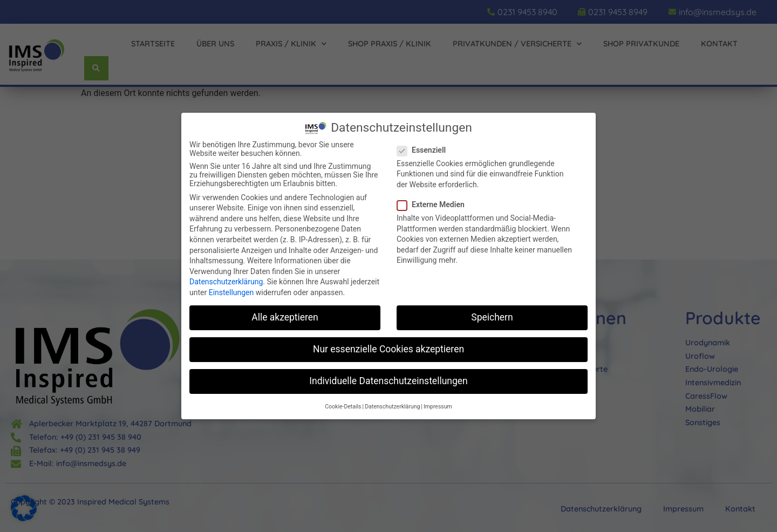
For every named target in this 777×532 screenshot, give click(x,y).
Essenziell (425, 150)
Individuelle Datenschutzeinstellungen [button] (388, 381)
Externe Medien (434, 204)
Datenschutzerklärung (226, 282)
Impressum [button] (438, 407)
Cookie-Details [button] (343, 407)
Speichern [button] (492, 317)
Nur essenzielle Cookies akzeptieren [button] (388, 349)
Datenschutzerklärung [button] (392, 407)
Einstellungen (231, 292)
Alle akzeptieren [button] (285, 317)
